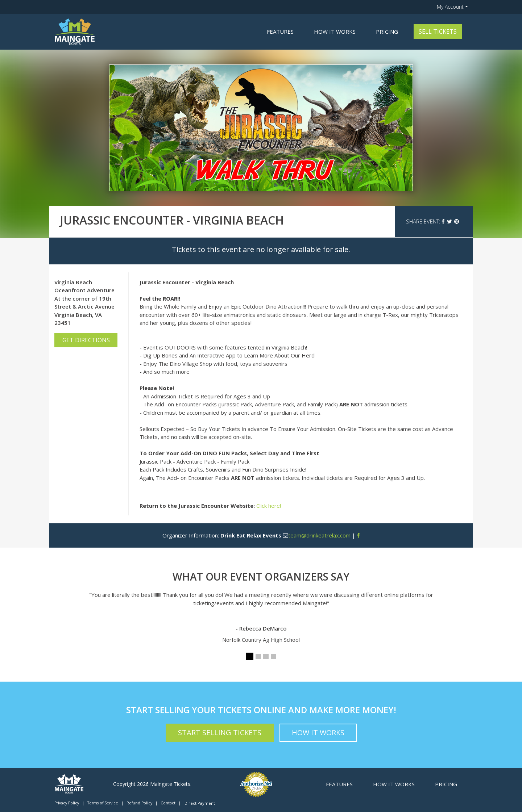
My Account (450, 7)
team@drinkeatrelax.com (319, 535)
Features (280, 32)
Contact (168, 803)
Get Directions (86, 340)
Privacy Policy (67, 803)
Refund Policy (139, 803)
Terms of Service (103, 803)
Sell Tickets (438, 32)
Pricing (387, 32)
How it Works (335, 32)
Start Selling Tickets (220, 733)
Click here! (269, 506)
